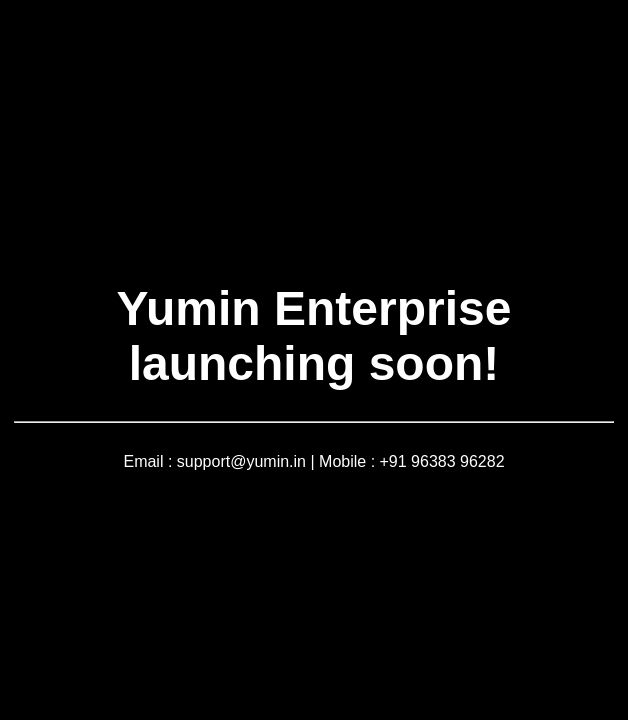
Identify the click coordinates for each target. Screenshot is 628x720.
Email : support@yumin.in (214, 461)
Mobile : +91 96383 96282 (411, 461)
